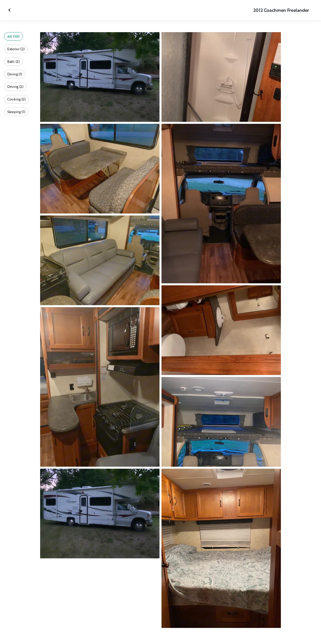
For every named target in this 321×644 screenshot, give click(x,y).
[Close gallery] (10, 10)
